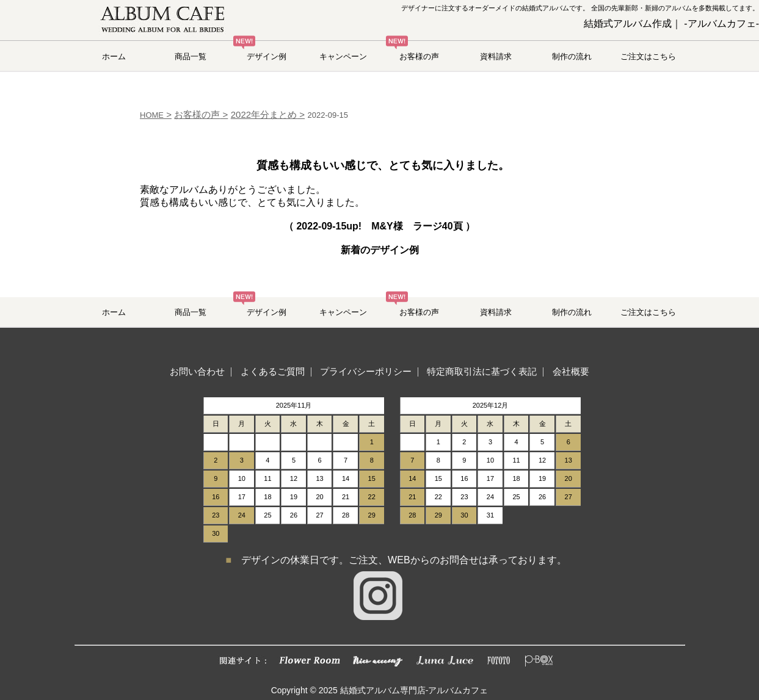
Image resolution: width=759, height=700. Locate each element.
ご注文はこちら (648, 56)
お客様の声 (419, 56)
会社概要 (571, 371)
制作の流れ (572, 56)
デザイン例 (267, 56)
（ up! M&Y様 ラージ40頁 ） (379, 226)
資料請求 (496, 56)
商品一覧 (191, 56)
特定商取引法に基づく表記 (482, 371)
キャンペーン (343, 56)
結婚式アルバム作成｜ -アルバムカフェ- (671, 23)
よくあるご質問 (273, 371)
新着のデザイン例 (380, 250)
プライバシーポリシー (366, 371)
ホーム (114, 56)
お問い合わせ (197, 371)
